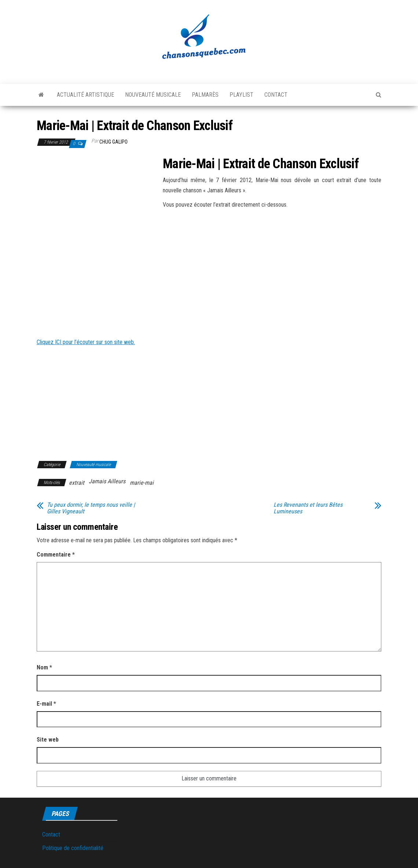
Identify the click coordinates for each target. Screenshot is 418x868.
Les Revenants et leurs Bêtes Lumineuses (308, 508)
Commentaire (56, 555)
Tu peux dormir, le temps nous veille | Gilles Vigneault (91, 508)
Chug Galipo (113, 142)
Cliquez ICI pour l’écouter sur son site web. (86, 342)
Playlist (241, 95)
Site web (48, 740)
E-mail (46, 704)
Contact (276, 95)
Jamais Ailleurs (107, 481)
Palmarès (205, 95)
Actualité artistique (85, 95)
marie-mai (142, 483)
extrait (77, 483)
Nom (44, 667)
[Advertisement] (98, 211)
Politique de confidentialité (73, 848)
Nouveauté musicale (153, 95)
